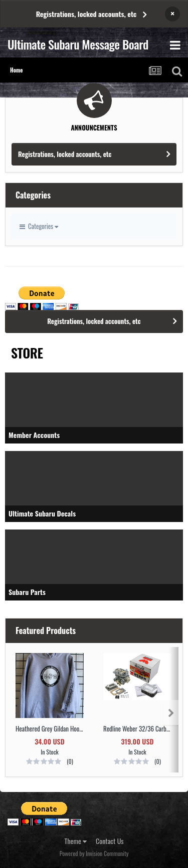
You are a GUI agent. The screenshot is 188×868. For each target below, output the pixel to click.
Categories (39, 226)
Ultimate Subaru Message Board (78, 44)
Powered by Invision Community (94, 853)
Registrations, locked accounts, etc (86, 14)
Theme (76, 841)
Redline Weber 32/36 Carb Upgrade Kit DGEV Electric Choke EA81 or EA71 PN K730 (137, 729)
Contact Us (110, 841)
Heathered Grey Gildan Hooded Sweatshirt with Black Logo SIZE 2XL (50, 729)
